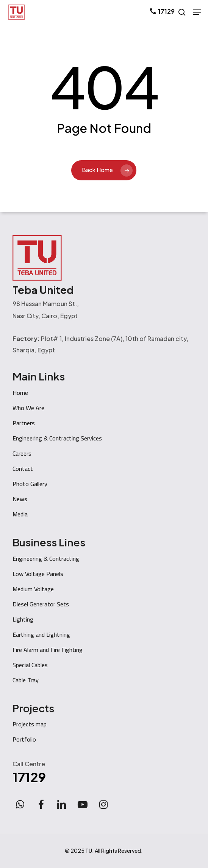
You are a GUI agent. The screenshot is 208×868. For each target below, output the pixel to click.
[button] (197, 12)
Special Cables (30, 665)
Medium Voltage (33, 589)
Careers (22, 453)
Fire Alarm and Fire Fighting (48, 650)
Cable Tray (26, 680)
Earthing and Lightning (41, 634)
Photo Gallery (30, 484)
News (20, 499)
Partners (24, 423)
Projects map (30, 724)
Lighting (23, 619)
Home (20, 393)
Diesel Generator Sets (41, 604)
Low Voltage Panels (38, 574)
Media (20, 514)
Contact (23, 469)
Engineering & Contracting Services (57, 438)
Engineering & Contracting (46, 559)
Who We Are (28, 408)
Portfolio (24, 739)
